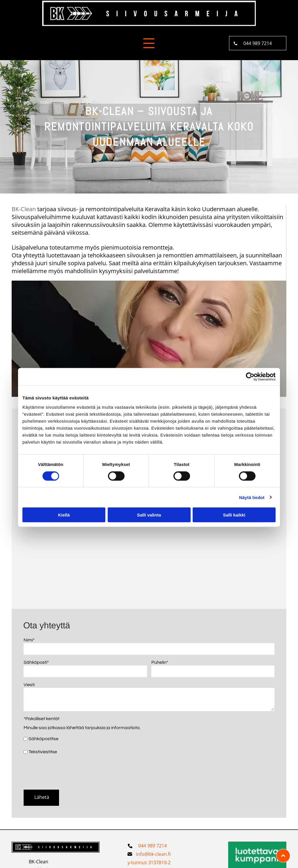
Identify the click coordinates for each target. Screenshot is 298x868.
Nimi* (29, 640)
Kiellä (64, 515)
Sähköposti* (36, 662)
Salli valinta (149, 515)
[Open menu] (149, 43)
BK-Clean (24, 209)
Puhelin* (160, 662)
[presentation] (68, 772)
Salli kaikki (234, 515)
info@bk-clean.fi (153, 854)
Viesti (29, 685)
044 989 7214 (152, 846)
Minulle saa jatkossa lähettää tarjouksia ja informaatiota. (82, 728)
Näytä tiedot (252, 497)
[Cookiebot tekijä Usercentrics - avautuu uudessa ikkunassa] (250, 377)
